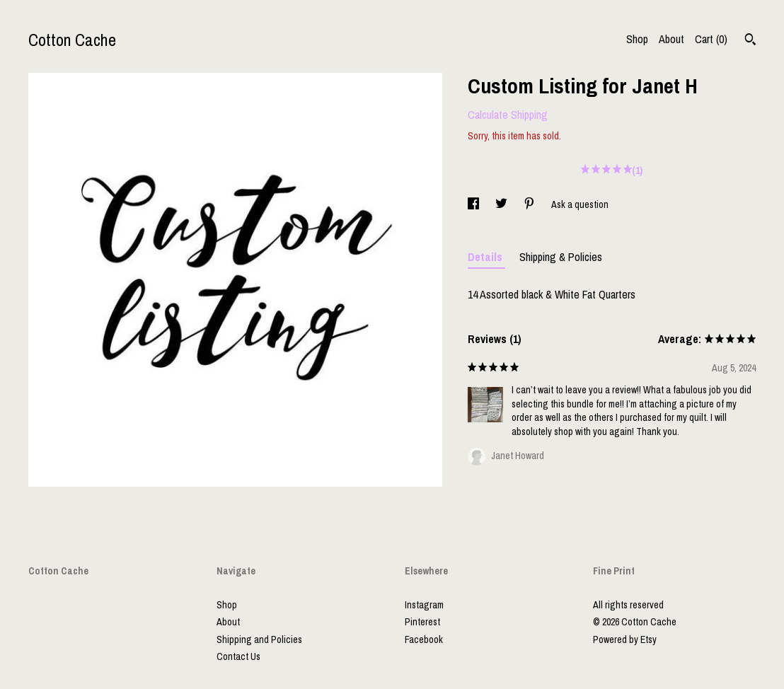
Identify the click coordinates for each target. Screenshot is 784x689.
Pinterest (422, 622)
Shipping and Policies (259, 639)
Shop (637, 39)
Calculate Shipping (508, 115)
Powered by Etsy (625, 639)
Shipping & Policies (561, 257)
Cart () (711, 39)
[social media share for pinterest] (530, 204)
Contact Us (238, 656)
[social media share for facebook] (474, 204)
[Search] (750, 41)
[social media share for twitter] (502, 204)
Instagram (424, 605)
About (671, 39)
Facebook (424, 639)
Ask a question (580, 204)
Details (486, 257)
